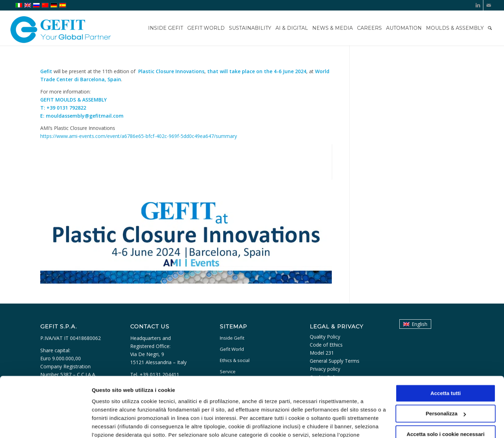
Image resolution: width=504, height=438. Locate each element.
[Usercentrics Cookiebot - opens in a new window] (45, 424)
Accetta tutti (446, 355)
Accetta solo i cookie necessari (446, 396)
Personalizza (108, 424)
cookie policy (261, 405)
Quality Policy (325, 337)
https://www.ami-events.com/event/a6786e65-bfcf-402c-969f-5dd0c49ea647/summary (139, 136)
